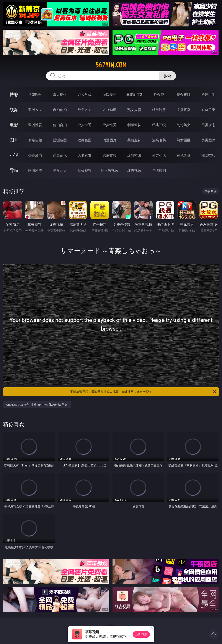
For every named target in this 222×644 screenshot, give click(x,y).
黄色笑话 (184, 155)
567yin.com (111, 65)
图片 (14, 140)
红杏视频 (134, 170)
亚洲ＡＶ (35, 110)
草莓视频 (85, 170)
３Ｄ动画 (109, 110)
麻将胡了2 (134, 95)
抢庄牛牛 (208, 95)
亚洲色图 (60, 140)
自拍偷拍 (60, 110)
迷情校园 (134, 155)
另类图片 (208, 140)
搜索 (167, 76)
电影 (14, 125)
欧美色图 (85, 140)
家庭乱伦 (60, 155)
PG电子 (35, 95)
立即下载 (141, 634)
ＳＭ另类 (208, 110)
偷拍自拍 (60, 125)
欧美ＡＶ (85, 110)
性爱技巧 (208, 155)
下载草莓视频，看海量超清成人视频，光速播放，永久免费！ (143, 392)
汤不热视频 (109, 170)
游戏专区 (109, 95)
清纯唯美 (159, 140)
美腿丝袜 (134, 140)
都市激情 (35, 155)
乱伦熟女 (184, 125)
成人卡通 (85, 125)
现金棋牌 (184, 95)
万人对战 (85, 95)
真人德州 (60, 95)
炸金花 (159, 95)
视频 (14, 110)
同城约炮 (35, 170)
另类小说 (159, 155)
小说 (14, 155)
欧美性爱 (109, 125)
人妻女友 (85, 155)
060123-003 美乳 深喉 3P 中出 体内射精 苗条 (37, 405)
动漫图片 (109, 140)
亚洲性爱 (35, 125)
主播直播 (184, 110)
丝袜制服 (159, 110)
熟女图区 (184, 140)
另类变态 (208, 125)
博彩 (14, 94)
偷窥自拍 (35, 140)
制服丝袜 (134, 125)
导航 (14, 170)
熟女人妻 (134, 110)
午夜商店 (60, 170)
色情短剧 (159, 170)
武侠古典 (109, 155)
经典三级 (159, 125)
